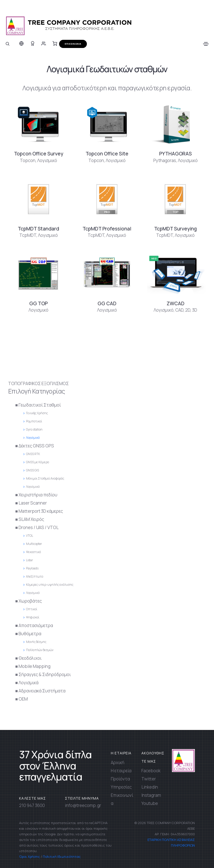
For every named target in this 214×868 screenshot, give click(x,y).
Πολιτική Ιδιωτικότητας (62, 857)
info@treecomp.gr (83, 805)
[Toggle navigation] (206, 44)
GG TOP (38, 303)
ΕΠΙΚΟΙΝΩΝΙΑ (73, 44)
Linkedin (150, 787)
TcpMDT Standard (38, 229)
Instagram (151, 795)
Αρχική (118, 762)
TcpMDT (28, 235)
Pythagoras (165, 160)
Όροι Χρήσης (30, 857)
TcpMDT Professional (107, 229)
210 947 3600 (32, 805)
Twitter (149, 779)
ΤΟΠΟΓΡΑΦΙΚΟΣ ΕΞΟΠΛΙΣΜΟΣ (38, 383)
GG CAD (107, 303)
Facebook (151, 771)
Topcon (28, 160)
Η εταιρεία (121, 771)
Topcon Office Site (107, 154)
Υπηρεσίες (121, 787)
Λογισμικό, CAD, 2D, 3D (175, 310)
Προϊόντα (120, 779)
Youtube (150, 803)
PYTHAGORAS (176, 154)
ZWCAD (176, 303)
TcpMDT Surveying (175, 229)
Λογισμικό (47, 160)
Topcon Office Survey (39, 154)
